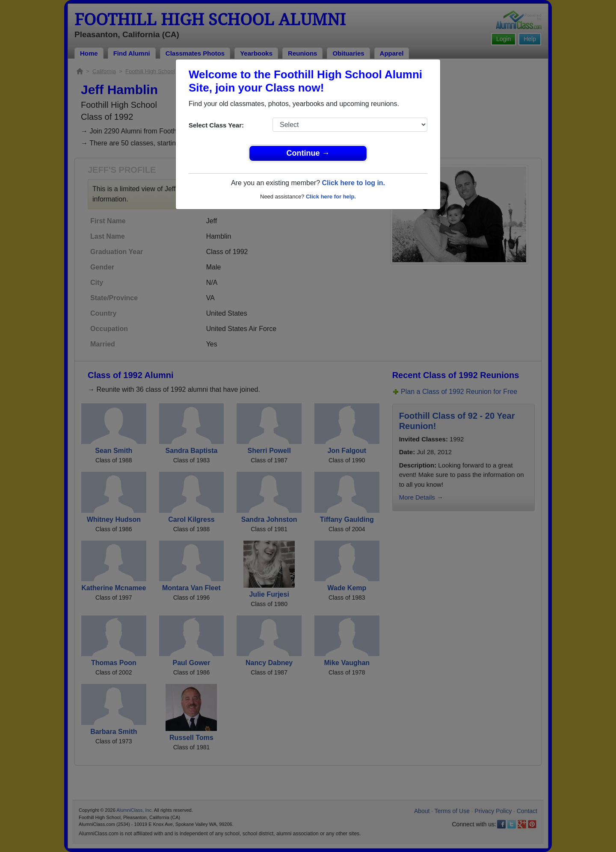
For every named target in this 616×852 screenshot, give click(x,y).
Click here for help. (331, 197)
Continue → (308, 153)
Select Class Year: (216, 125)
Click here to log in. (353, 183)
